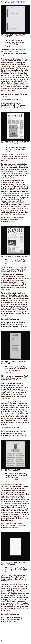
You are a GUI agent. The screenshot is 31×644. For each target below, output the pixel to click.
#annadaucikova (11, 218)
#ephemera (18, 103)
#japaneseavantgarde (8, 325)
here (6, 96)
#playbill (14, 221)
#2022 (3, 524)
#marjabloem (22, 105)
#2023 (3, 218)
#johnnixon (14, 105)
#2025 (3, 103)
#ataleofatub (10, 103)
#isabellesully (5, 105)
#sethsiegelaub (16, 107)
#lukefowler (22, 526)
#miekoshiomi (16, 326)
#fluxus (16, 323)
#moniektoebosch (6, 621)
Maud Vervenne (14, 319)
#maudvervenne (6, 107)
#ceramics (20, 524)
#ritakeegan (15, 527)
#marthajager (14, 219)
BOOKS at (5, 2)
